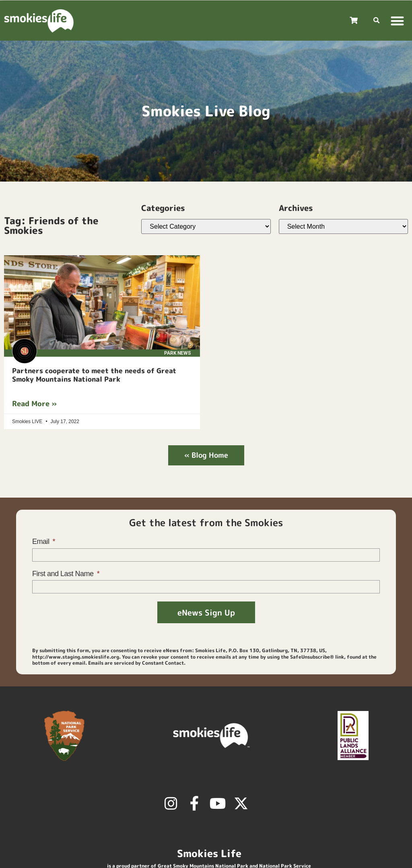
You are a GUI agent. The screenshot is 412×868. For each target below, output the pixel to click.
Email (42, 541)
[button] (377, 21)
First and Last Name (64, 574)
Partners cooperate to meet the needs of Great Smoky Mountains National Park (94, 375)
